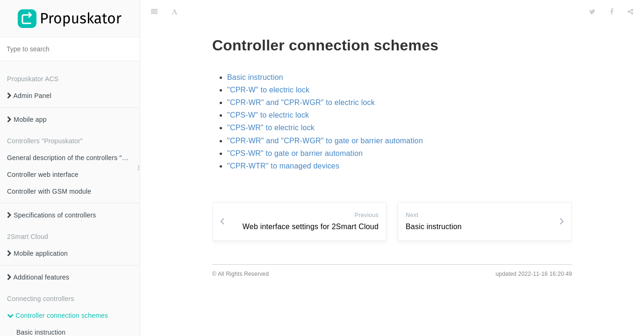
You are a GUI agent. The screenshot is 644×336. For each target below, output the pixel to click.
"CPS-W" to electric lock (268, 115)
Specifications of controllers (52, 215)
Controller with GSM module (49, 191)
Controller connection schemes (57, 315)
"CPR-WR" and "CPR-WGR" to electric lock (301, 102)
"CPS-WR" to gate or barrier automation (295, 153)
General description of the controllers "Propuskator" (73, 158)
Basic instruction (255, 77)
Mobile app (27, 119)
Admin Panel (29, 96)
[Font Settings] (175, 12)
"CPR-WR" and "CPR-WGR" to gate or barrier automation (325, 141)
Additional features (38, 277)
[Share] (630, 12)
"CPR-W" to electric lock (268, 90)
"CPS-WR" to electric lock (271, 128)
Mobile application (37, 253)
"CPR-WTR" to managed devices (283, 166)
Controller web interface (43, 175)
